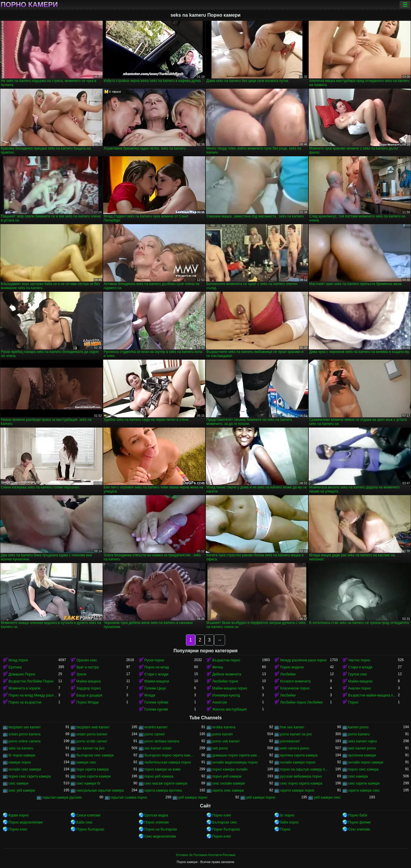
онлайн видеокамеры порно (235, 762)
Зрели (81, 674)
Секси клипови (88, 815)
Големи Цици (155, 688)
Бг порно (287, 815)
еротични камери (362, 755)
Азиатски (220, 702)
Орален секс (87, 660)
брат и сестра (87, 667)
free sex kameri (292, 727)
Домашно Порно (22, 674)
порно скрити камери (93, 776)
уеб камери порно (261, 797)
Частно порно (359, 660)
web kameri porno (362, 748)
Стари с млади (156, 674)
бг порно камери (22, 755)
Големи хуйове (156, 702)
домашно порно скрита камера (237, 755)
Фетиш (218, 667)
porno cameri (155, 734)
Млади (150, 695)
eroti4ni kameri (156, 727)
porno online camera (24, 741)
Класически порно (295, 688)
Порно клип (222, 815)
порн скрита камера (92, 769)
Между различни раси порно (303, 660)
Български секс (225, 822)
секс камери (18, 783)
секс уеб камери (22, 790)
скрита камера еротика (163, 790)
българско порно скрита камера (169, 755)
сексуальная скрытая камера (100, 790)
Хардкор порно (88, 688)
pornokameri (290, 741)
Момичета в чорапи (24, 688)
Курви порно (19, 815)
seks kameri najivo (363, 741)
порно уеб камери (227, 776)
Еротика (15, 667)
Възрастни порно (226, 660)
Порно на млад (157, 667)
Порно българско (90, 829)
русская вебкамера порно (301, 776)
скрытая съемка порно (129, 797)
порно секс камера (363, 769)
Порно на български (161, 829)
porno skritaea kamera (162, 741)
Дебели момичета (227, 674)
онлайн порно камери (366, 762)
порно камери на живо (163, 769)
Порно (353, 702)
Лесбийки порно (225, 681)
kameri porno (358, 727)
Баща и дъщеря (89, 695)
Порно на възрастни (25, 702)
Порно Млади (87, 702)
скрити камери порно (297, 790)
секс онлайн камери (229, 783)
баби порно (289, 822)
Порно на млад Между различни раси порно (33, 695)
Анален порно (360, 688)
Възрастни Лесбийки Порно (31, 681)
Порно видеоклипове (26, 822)
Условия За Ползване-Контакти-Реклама (206, 855)
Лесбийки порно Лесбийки (301, 702)
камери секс (86, 762)
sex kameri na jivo (90, 748)
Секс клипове (359, 829)
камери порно (20, 762)
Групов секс (358, 674)
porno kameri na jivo (296, 734)
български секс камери (95, 755)
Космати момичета (295, 681)
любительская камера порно (168, 762)
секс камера (358, 776)
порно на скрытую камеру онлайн (305, 769)
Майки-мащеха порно (230, 688)
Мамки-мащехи (157, 681)
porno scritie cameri (92, 741)
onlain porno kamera (24, 734)
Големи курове (156, 709)
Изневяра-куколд (226, 695)
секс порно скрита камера (301, 783)
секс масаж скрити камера (166, 783)
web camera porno (295, 748)
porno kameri (222, 734)
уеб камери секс (327, 797)
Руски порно (154, 660)
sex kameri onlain (158, 748)
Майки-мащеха (88, 681)
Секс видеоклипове (160, 836)
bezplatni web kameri (93, 727)
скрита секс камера (228, 790)
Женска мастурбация (229, 709)
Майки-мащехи (360, 681)
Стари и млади (360, 667)
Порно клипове (157, 822)
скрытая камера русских (62, 797)
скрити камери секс (364, 790)
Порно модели (292, 667)
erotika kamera (224, 727)
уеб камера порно (193, 797)
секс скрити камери (364, 783)
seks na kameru (21, 748)
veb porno (220, 748)
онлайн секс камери (25, 769)
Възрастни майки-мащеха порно (373, 695)
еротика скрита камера (299, 755)
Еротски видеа (156, 815)
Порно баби (358, 815)
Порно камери (29, 5)
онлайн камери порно (298, 762)
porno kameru (359, 734)
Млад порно (18, 660)
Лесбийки (288, 674)
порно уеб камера (159, 776)
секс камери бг (88, 783)
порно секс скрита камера (30, 776)
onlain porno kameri (92, 734)
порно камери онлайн (230, 769)
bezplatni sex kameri (24, 727)
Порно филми (359, 822)
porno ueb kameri (226, 741)
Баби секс (84, 822)
